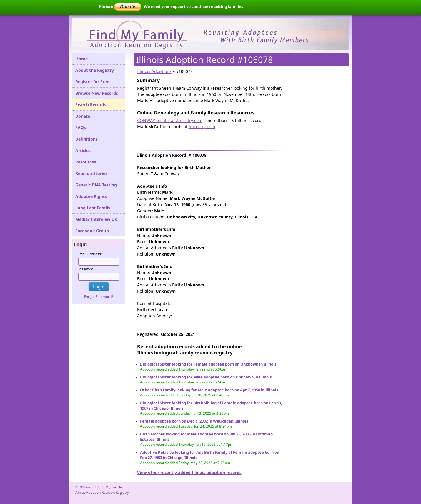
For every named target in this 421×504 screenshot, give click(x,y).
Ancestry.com (202, 127)
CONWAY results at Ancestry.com (170, 120)
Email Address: (90, 254)
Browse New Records (97, 93)
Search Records (91, 105)
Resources (86, 162)
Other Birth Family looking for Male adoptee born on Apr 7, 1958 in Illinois (209, 390)
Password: (86, 269)
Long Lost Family (93, 208)
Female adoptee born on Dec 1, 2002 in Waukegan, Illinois (194, 421)
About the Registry (95, 70)
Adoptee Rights (91, 196)
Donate (83, 116)
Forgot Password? (99, 297)
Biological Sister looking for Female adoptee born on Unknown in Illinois (208, 364)
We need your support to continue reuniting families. (194, 6)
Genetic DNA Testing (96, 185)
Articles (83, 150)
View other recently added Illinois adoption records (189, 472)
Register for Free (92, 82)
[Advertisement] (206, 138)
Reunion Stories (91, 173)
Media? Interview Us (96, 219)
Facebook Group (92, 231)
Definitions (86, 139)
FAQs (81, 127)
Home (81, 59)
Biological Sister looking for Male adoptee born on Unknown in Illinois (206, 377)
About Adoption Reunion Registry (102, 492)
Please (120, 6)
